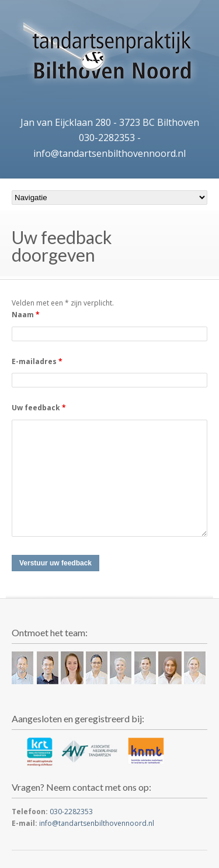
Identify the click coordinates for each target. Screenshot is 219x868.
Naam (26, 315)
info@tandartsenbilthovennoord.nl (109, 153)
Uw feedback (39, 408)
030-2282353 (107, 138)
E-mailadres (37, 361)
